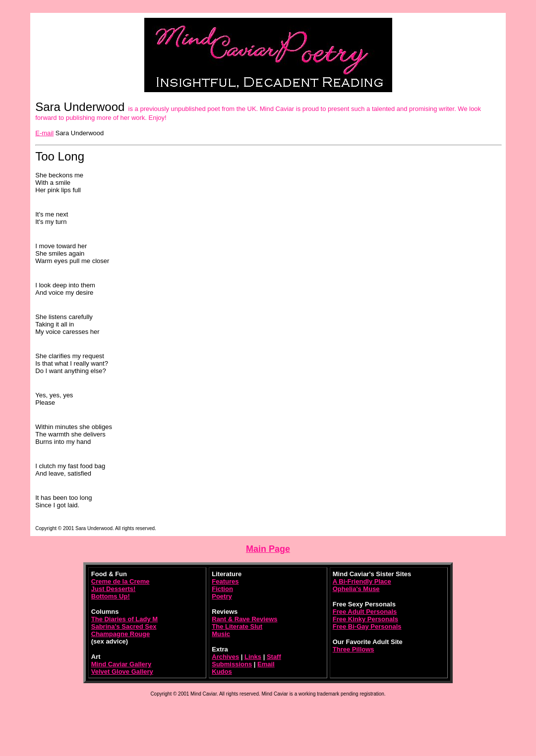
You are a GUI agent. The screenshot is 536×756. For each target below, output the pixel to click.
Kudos (222, 672)
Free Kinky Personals (365, 619)
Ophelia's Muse (356, 589)
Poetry (222, 596)
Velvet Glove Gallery (122, 672)
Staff (274, 657)
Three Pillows (354, 649)
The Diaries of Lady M (124, 619)
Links (253, 657)
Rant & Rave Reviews (244, 619)
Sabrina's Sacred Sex (124, 626)
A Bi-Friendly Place (362, 581)
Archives (225, 657)
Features (225, 581)
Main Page (268, 549)
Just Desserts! (114, 589)
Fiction (222, 589)
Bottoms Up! (111, 596)
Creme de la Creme (120, 581)
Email (266, 664)
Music (221, 634)
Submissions (232, 664)
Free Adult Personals (365, 612)
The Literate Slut (237, 626)
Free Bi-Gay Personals (367, 626)
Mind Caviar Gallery (121, 664)
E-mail (44, 133)
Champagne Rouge (120, 634)
